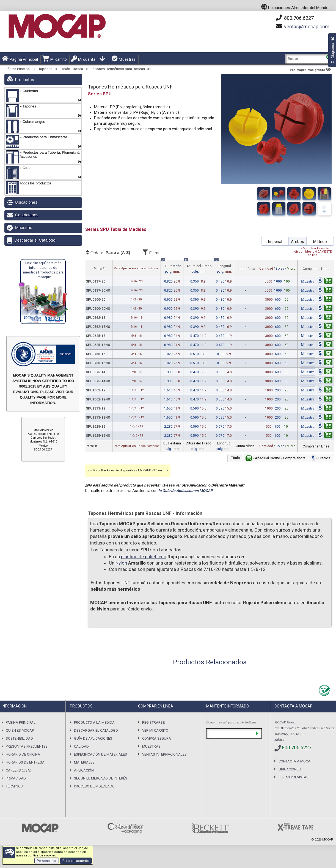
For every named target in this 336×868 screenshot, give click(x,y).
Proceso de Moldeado (94, 786)
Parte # (99, 269)
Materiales (84, 762)
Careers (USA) (19, 770)
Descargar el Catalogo (35, 240)
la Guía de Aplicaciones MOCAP (186, 491)
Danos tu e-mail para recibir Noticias (231, 722)
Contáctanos (27, 215)
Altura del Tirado (198, 267)
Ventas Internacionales (164, 754)
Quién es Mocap (20, 730)
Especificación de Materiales (100, 754)
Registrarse (153, 722)
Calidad (81, 746)
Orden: (113, 253)
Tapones (45, 69)
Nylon (121, 563)
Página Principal (20, 59)
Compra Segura (157, 738)
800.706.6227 (295, 18)
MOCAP (328, 840)
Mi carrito (54, 59)
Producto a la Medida (94, 722)
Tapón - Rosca (72, 69)
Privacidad (16, 778)
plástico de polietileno (144, 557)
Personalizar (47, 861)
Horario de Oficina (23, 754)
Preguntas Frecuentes (27, 746)
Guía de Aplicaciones (93, 738)
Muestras (124, 59)
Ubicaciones (26, 202)
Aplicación (84, 770)
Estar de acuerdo (76, 861)
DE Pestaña (171, 267)
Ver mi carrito (155, 730)
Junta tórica (246, 269)
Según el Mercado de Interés (101, 778)
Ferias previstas (294, 777)
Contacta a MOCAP (295, 761)
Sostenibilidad (19, 738)
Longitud (223, 267)
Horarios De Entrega (25, 762)
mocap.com (307, 27)
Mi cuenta (83, 59)
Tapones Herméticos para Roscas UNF (122, 69)
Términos (14, 786)
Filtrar (167, 252)
